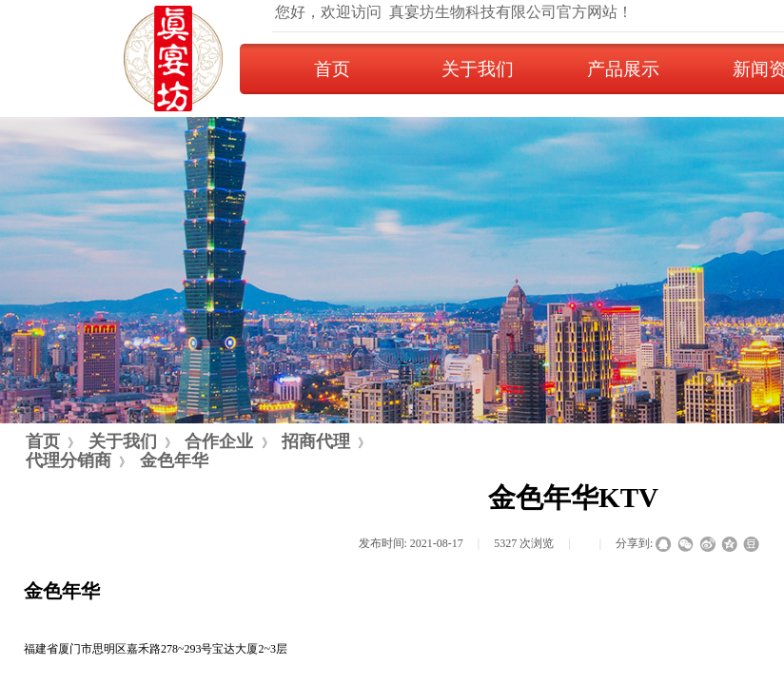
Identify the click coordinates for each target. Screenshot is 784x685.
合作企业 (219, 441)
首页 (332, 69)
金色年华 (174, 460)
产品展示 (623, 69)
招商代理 (316, 441)
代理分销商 (69, 460)
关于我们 (478, 69)
